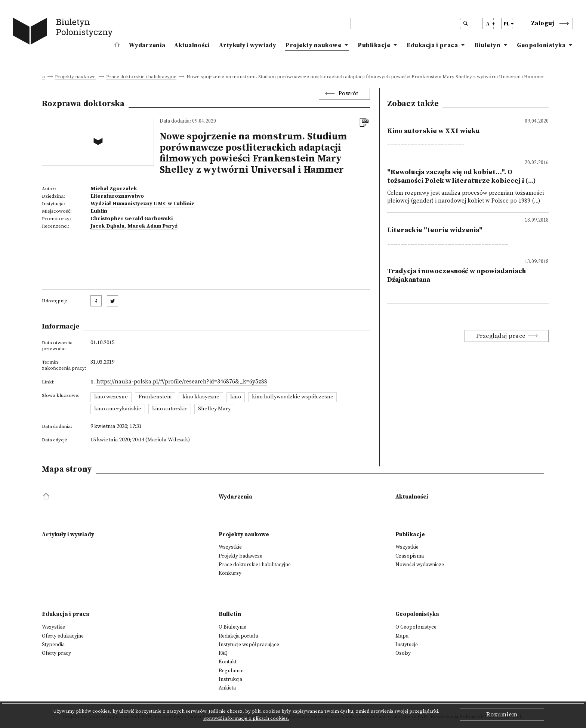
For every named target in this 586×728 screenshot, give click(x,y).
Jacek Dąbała (107, 226)
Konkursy (230, 573)
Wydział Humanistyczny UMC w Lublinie (143, 204)
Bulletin (230, 614)
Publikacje (374, 45)
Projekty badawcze (240, 556)
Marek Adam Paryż (152, 226)
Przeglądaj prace (501, 336)
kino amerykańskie (118, 409)
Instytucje (407, 645)
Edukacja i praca (432, 45)
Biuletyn (487, 45)
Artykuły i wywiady (248, 45)
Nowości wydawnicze (420, 565)
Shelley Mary (214, 409)
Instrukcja (230, 679)
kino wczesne (111, 397)
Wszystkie (230, 547)
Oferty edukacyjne (63, 636)
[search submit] (466, 24)
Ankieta (227, 688)
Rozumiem (502, 715)
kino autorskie (170, 409)
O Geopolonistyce (416, 627)
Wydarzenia (147, 45)
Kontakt (228, 662)
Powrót (348, 94)
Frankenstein (155, 397)
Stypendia (53, 645)
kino (236, 397)
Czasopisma (410, 556)
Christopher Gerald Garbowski (132, 219)
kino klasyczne (201, 397)
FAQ (223, 653)
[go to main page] (64, 33)
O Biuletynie (232, 627)
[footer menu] (47, 497)
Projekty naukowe (313, 45)
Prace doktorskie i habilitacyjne (141, 77)
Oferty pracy (56, 653)
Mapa (402, 636)
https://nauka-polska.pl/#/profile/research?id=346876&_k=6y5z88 (182, 382)
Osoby (403, 653)
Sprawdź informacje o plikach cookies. (246, 718)
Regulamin (231, 671)
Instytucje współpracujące (249, 645)
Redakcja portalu (238, 636)
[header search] (404, 24)
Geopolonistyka (541, 45)
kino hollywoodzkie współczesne (293, 397)
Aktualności (192, 45)
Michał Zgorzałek (114, 189)
